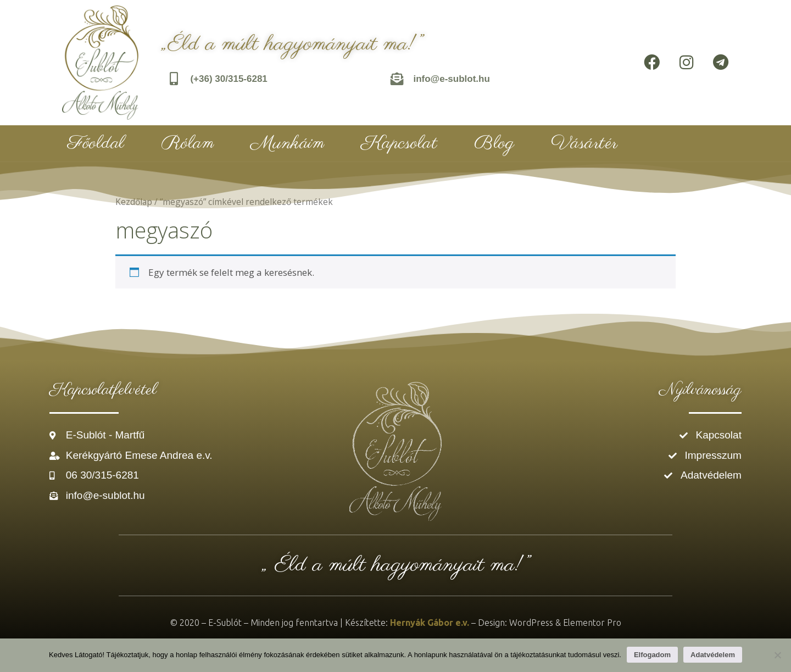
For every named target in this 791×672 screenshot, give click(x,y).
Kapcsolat (399, 143)
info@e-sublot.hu (452, 79)
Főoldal (96, 143)
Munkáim (288, 143)
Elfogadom (652, 655)
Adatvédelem (713, 655)
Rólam (188, 143)
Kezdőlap (134, 202)
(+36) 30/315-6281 (229, 79)
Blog (494, 143)
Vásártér (584, 143)
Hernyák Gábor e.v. (430, 623)
